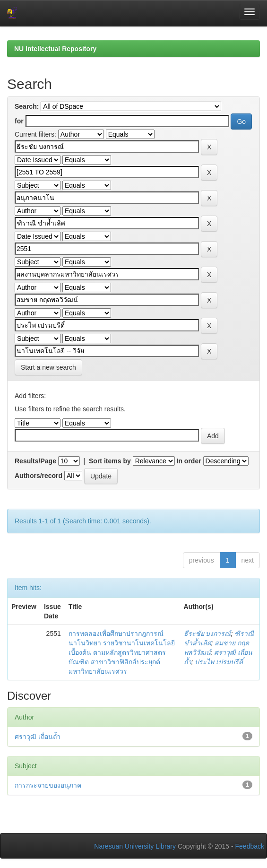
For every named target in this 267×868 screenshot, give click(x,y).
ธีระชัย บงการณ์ (207, 634)
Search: (27, 106)
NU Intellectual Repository (55, 49)
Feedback (250, 846)
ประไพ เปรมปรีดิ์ (219, 662)
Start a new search (48, 367)
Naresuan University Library (135, 846)
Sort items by (110, 461)
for (19, 121)
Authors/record (39, 476)
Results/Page (35, 461)
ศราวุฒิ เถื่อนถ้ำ (38, 737)
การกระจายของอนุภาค (48, 785)
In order (189, 461)
